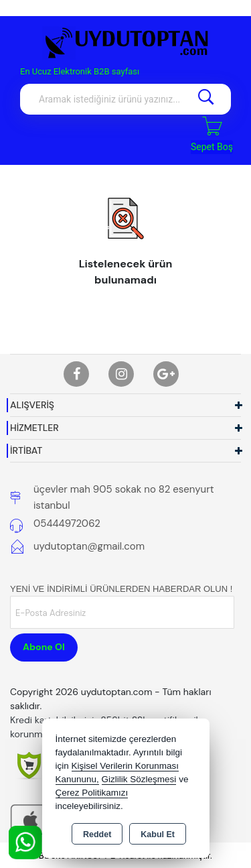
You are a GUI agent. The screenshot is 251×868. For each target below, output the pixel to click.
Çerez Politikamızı (92, 793)
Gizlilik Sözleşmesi (139, 779)
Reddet (97, 834)
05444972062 (67, 523)
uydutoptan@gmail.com (89, 546)
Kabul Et (158, 834)
